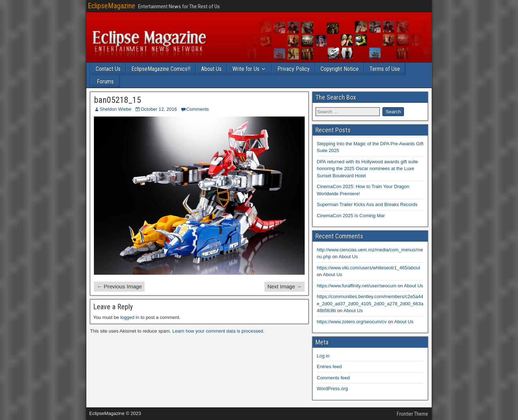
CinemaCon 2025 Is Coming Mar (351, 216)
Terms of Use (385, 69)
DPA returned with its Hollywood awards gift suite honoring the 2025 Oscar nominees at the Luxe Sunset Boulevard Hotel (368, 169)
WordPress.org (332, 389)
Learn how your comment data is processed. (218, 331)
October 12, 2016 (159, 109)
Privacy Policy (294, 69)
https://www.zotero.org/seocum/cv (352, 322)
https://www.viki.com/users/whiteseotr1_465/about (369, 268)
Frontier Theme (412, 414)
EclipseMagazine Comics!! (161, 69)
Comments (198, 109)
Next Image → (285, 286)
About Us (211, 69)
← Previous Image (119, 286)
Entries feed (329, 367)
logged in (130, 317)
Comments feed (333, 378)
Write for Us (246, 69)
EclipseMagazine (112, 6)
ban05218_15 (117, 100)
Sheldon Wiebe (115, 109)
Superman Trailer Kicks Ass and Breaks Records (367, 204)
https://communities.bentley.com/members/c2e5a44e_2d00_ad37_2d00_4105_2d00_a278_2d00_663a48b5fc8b (370, 303)
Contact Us (108, 69)
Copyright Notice (340, 69)
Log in (323, 356)
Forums (105, 81)
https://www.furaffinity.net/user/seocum (357, 286)
